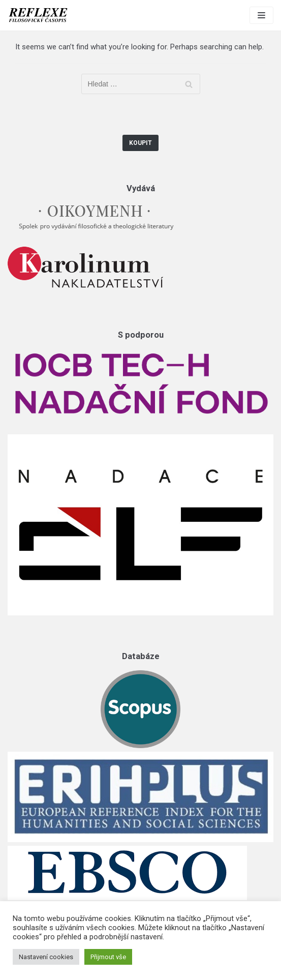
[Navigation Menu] (261, 15)
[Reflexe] (38, 15)
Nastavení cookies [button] (46, 957)
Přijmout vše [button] (108, 957)
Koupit (140, 143)
